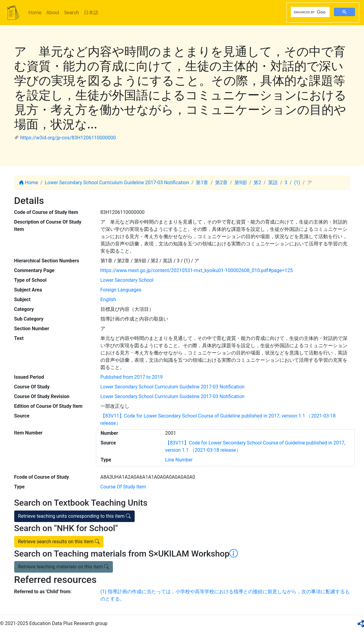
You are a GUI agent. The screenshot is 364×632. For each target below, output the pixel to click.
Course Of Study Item (123, 487)
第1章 (202, 183)
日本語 (91, 13)
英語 (273, 183)
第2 (257, 183)
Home (35, 13)
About (53, 13)
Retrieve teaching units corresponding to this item (74, 516)
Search (72, 13)
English (108, 299)
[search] (310, 12)
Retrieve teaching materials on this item (64, 567)
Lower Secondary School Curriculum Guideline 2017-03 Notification (117, 183)
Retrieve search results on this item (59, 542)
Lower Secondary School (127, 280)
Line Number (179, 460)
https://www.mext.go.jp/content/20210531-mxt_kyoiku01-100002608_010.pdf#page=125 (197, 270)
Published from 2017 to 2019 (132, 377)
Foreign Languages (121, 290)
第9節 (241, 183)
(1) (297, 183)
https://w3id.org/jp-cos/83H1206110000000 (68, 138)
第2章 (221, 183)
